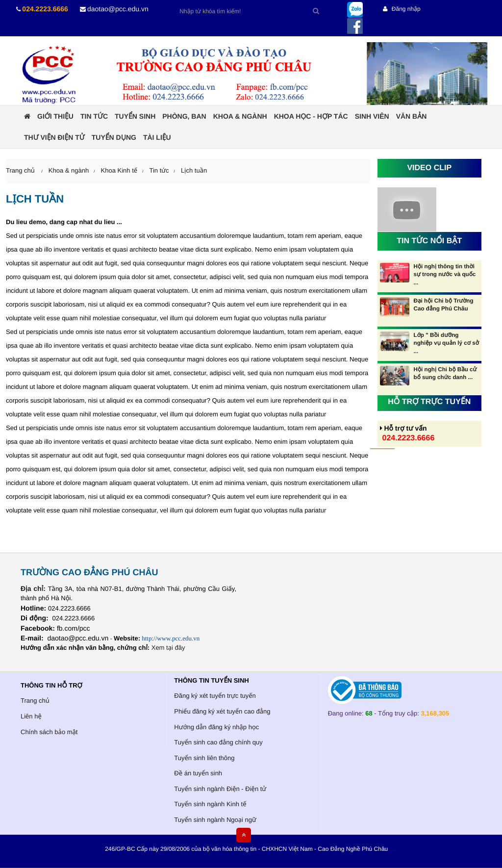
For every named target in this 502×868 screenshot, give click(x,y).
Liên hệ (31, 716)
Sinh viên (372, 116)
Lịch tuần (194, 170)
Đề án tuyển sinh (198, 773)
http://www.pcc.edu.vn (171, 638)
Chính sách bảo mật (49, 732)
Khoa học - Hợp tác (311, 116)
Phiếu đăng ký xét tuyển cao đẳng (222, 711)
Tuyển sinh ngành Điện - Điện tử (220, 789)
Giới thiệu (55, 116)
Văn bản (412, 116)
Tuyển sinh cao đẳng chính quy (218, 742)
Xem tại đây (168, 648)
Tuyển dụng (114, 137)
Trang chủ (35, 701)
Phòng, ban (184, 116)
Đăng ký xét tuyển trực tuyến (215, 696)
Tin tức (94, 116)
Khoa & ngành (240, 116)
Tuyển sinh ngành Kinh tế (210, 804)
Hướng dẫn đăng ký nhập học (216, 727)
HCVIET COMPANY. (395, 851)
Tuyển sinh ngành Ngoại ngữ (215, 820)
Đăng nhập (402, 9)
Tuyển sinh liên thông (204, 758)
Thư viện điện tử (54, 137)
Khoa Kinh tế (119, 170)
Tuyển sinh (135, 116)
